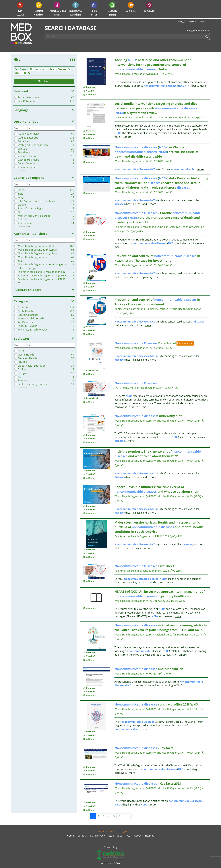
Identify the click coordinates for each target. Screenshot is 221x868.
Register (192, 22)
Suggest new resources (198, 30)
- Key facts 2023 (148, 783)
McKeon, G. (121, 117)
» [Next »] (129, 816)
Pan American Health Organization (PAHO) (139, 227)
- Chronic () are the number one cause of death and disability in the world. (158, 218)
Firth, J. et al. (157, 117)
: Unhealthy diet (148, 416)
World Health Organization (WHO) (134, 421)
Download (89, 87)
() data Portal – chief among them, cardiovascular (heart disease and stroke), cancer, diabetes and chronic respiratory (161, 183)
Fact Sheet (144, 566)
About (138, 836)
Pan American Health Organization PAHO (138, 536)
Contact (82, 836)
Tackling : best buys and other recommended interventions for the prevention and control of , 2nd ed (153, 65)
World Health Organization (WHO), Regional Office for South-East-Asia (155, 635)
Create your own (104, 831)
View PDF (89, 91)
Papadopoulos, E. (139, 117)
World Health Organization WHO (133, 161)
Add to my (90, 95)
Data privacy (97, 836)
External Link (91, 370)
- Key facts (144, 748)
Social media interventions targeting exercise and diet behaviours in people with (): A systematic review (156, 108)
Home (70, 836)
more (203, 86)
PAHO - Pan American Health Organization (139, 388)
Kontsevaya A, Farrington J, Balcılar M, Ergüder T (142, 309)
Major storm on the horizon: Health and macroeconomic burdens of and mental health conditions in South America (159, 527)
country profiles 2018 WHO (156, 704)
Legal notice (115, 836)
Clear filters (44, 81)
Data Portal (145, 343)
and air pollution (149, 669)
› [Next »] (124, 816)
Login (181, 22)
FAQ (128, 836)
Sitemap (150, 836)
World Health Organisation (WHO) (134, 74)
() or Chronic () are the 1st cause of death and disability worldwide (156, 152)
